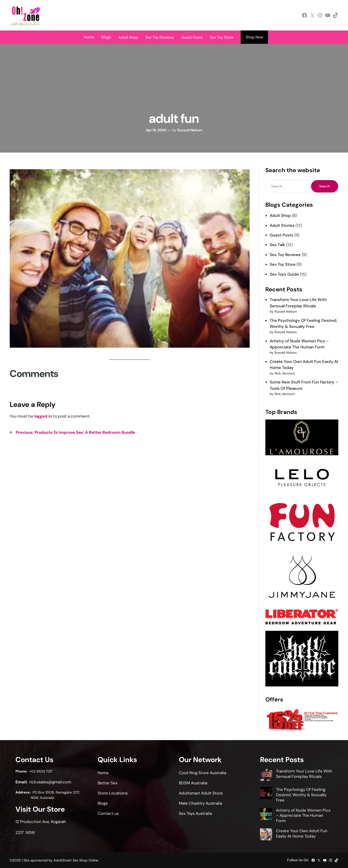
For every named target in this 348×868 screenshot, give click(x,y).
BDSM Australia (193, 783)
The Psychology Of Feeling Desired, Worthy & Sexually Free (301, 795)
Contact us (108, 813)
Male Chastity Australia (200, 803)
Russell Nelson (190, 130)
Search (325, 186)
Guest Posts (282, 235)
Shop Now (254, 37)
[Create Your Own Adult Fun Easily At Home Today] (266, 835)
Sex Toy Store (283, 264)
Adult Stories (282, 225)
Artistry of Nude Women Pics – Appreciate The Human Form (303, 816)
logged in (43, 416)
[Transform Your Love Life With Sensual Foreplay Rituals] (266, 775)
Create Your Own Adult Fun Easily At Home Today (302, 833)
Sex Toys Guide (284, 274)
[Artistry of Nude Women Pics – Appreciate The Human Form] (266, 815)
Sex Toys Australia (195, 813)
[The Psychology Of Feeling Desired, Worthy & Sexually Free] (266, 794)
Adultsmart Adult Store (201, 793)
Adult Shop (280, 215)
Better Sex (108, 783)
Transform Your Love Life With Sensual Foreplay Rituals (304, 774)
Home (89, 37)
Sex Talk (277, 245)
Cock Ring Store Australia (203, 773)
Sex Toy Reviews (285, 255)
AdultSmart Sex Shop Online (76, 860)
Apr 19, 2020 (156, 130)
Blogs (106, 37)
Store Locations (113, 793)
